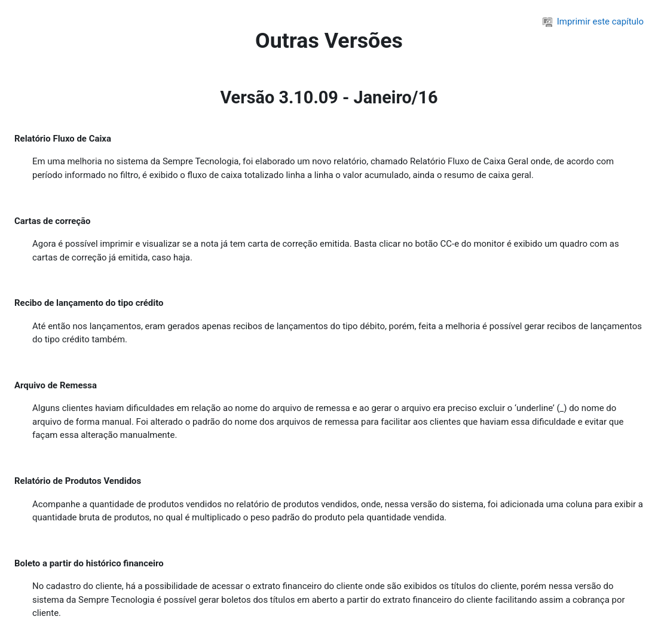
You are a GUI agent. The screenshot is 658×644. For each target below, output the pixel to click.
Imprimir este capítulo (593, 22)
